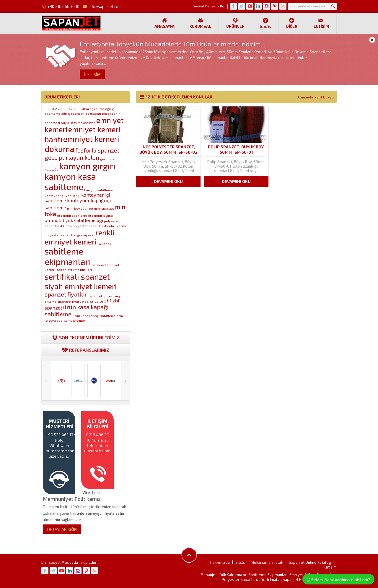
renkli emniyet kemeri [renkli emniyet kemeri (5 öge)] (80, 237)
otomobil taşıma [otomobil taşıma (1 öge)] (100, 215)
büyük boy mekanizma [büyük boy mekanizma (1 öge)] (78, 123)
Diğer (292, 23)
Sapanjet (209, 575)
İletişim (321, 23)
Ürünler (235, 23)
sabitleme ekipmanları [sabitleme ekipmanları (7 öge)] (68, 256)
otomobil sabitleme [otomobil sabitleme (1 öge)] (72, 215)
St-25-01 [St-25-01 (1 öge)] (97, 301)
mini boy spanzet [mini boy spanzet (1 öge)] (80, 208)
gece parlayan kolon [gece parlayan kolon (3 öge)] (72, 157)
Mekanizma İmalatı (267, 563)
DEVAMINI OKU (168, 181)
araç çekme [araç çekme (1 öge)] (95, 109)
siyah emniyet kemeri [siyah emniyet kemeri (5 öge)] (81, 286)
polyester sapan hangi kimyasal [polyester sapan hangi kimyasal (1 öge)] (70, 235)
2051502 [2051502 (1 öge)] (51, 109)
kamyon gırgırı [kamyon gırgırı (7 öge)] (87, 166)
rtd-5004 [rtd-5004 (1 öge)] (104, 244)
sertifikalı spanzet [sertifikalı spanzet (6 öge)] (77, 276)
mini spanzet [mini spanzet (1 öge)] (104, 208)
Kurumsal (200, 23)
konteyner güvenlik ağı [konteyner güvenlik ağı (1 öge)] (62, 196)
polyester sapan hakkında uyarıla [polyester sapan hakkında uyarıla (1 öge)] (99, 226)
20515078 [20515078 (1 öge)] (78, 109)
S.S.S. (265, 23)
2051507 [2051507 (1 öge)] (64, 109)
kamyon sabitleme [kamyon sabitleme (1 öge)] (98, 190)
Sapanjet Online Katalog (310, 563)
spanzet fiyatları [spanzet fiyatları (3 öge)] (67, 294)
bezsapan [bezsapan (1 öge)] (93, 113)
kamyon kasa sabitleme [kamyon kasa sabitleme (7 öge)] (70, 182)
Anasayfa (164, 23)
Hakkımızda (220, 563)
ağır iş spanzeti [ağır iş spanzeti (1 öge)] (73, 113)
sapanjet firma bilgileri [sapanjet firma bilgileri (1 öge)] (74, 269)
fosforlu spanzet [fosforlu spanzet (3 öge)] (97, 150)
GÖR (62, 530)
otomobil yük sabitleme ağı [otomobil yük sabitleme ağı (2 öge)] (74, 220)
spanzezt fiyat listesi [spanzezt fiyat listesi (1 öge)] (73, 301)
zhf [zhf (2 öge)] (108, 301)
